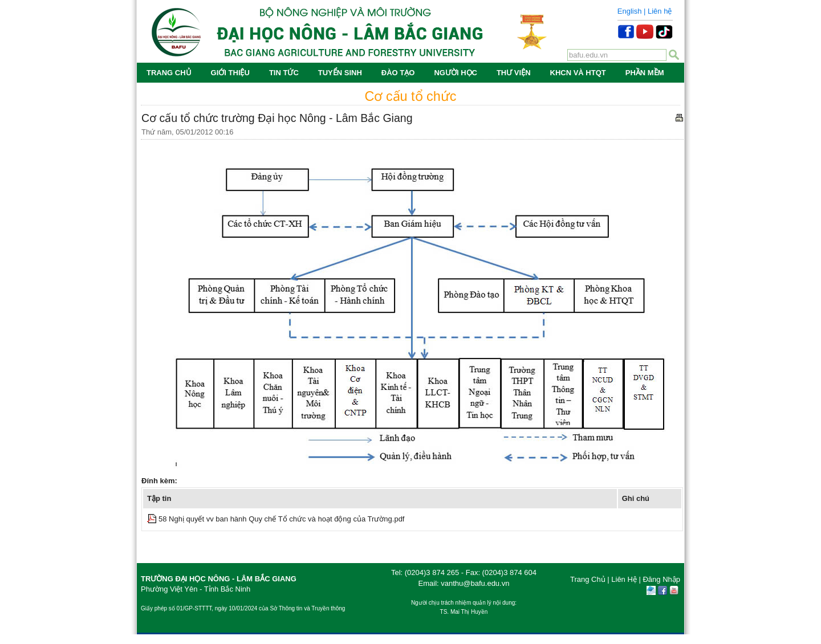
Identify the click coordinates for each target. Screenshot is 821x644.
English (630, 11)
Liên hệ (660, 11)
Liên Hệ (624, 579)
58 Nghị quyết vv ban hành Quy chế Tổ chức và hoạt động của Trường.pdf (281, 519)
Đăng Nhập (661, 579)
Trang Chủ (588, 579)
